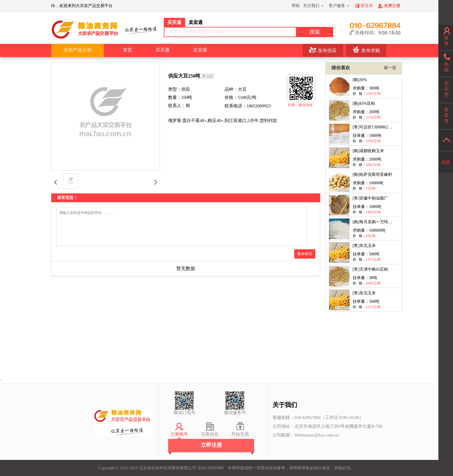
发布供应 (327, 50)
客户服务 (337, 6)
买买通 (163, 50)
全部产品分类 (77, 50)
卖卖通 (200, 50)
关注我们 (311, 6)
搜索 (315, 32)
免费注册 (392, 6)
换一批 (390, 68)
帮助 (296, 6)
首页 (128, 50)
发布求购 (371, 50)
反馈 (446, 162)
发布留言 (305, 261)
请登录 (367, 6)
